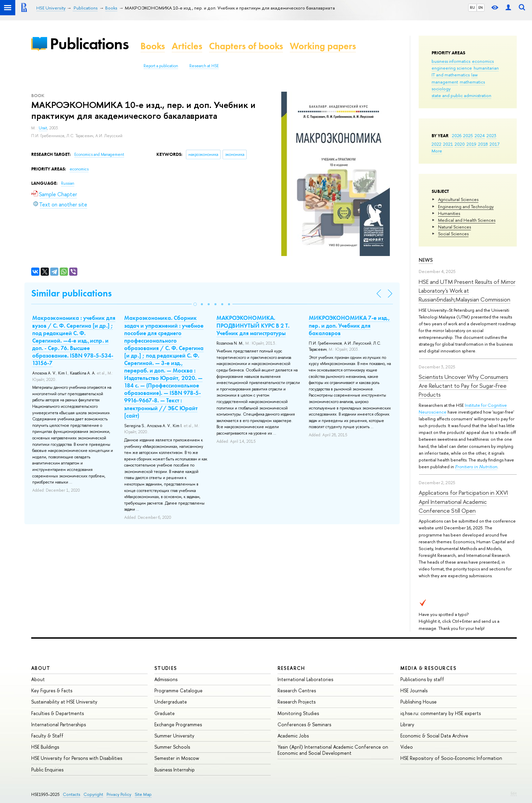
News (426, 260)
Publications (89, 44)
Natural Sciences (454, 227)
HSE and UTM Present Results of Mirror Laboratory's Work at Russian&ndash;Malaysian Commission (467, 291)
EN (481, 7)
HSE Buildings (45, 747)
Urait (43, 128)
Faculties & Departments (58, 713)
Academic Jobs (293, 736)
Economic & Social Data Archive (434, 736)
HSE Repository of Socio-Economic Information (451, 758)
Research (291, 668)
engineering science (452, 68)
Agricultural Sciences (458, 199)
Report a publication (161, 66)
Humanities (449, 213)
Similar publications (71, 293)
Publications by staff (422, 679)
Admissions (166, 679)
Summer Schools (172, 747)
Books (153, 46)
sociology (441, 89)
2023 (491, 135)
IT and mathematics (451, 75)
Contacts (71, 794)
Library (407, 724)
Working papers (323, 46)
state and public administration (461, 95)
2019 (471, 144)
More (437, 151)
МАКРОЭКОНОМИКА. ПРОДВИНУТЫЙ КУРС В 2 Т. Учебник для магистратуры (253, 325)
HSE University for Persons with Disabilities (77, 758)
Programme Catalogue (178, 690)
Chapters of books (246, 46)
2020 (460, 144)
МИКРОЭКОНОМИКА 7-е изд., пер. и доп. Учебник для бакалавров (349, 325)
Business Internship (175, 770)
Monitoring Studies (298, 713)
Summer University (174, 736)
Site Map (143, 794)
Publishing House (419, 702)
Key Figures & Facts (52, 690)
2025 (468, 135)
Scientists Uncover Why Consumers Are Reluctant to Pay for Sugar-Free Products (463, 386)
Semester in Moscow (177, 758)
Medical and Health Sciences (467, 220)
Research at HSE (204, 66)
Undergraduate (171, 702)
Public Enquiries (47, 770)
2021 (448, 144)
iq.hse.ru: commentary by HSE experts (441, 713)
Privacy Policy (119, 794)
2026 (457, 135)
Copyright (93, 794)
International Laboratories (305, 679)
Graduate (165, 713)
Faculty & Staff (47, 736)
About (41, 668)
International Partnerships (59, 724)
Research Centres (297, 690)
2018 (483, 144)
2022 (436, 144)
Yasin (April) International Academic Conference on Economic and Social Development (333, 750)
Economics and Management (99, 154)
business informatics (451, 61)
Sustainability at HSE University (64, 702)
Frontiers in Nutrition (476, 467)
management (445, 82)
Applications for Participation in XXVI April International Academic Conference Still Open (463, 501)
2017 (495, 144)
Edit (514, 793)
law (474, 75)
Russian (68, 183)
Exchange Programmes (178, 724)
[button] (195, 304)
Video (407, 747)
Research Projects (297, 702)
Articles (187, 46)
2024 (480, 135)
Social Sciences (453, 234)
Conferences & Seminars (304, 724)
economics (483, 61)
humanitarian (486, 68)
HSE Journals (414, 690)
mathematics (472, 82)
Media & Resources (428, 668)
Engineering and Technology (466, 206)
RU (472, 7)
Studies (166, 668)
